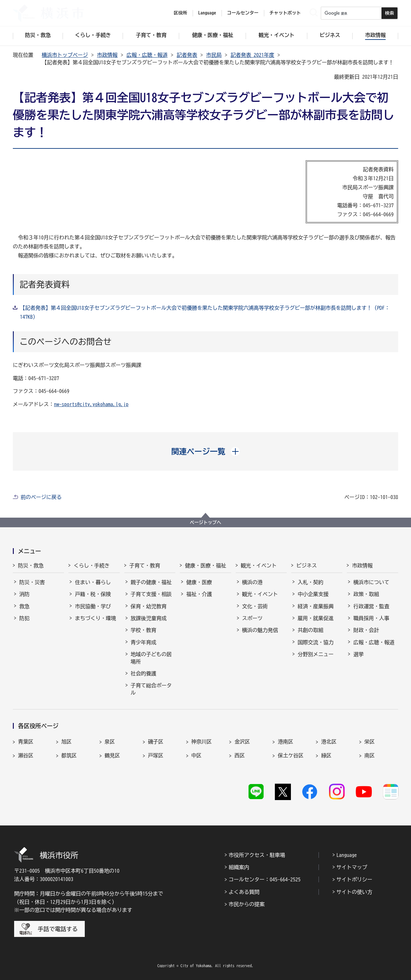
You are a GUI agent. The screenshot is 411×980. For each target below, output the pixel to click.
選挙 (358, 654)
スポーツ (252, 618)
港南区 (285, 742)
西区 (240, 755)
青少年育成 (144, 642)
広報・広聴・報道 (147, 55)
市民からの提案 (247, 904)
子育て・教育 (145, 566)
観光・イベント (259, 566)
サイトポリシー (354, 879)
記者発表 (187, 55)
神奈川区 (202, 742)
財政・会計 (366, 630)
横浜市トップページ (65, 55)
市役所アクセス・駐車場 (257, 855)
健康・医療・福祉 (205, 566)
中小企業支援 (313, 594)
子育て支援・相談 (151, 594)
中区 (197, 755)
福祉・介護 (199, 594)
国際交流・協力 (316, 642)
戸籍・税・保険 (93, 594)
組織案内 (239, 867)
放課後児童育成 (149, 618)
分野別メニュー (316, 654)
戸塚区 (156, 755)
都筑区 (69, 755)
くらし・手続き (92, 566)
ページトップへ (205, 522)
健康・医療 (199, 582)
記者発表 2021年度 (252, 55)
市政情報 (107, 55)
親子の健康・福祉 (151, 582)
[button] (206, 451)
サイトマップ (352, 867)
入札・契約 (310, 582)
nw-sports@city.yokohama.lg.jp (91, 404)
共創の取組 (310, 630)
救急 (24, 606)
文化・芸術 (255, 606)
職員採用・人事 (371, 618)
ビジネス (307, 566)
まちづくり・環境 (95, 618)
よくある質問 (244, 892)
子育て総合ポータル (151, 689)
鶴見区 (112, 755)
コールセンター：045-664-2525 (265, 879)
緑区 (326, 755)
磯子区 (156, 742)
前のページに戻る (41, 497)
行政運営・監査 (371, 606)
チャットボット (285, 13)
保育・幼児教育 (149, 606)
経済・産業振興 (316, 606)
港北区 (329, 742)
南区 (370, 755)
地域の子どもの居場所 (151, 658)
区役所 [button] (180, 13)
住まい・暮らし (93, 582)
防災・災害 (32, 582)
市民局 (214, 55)
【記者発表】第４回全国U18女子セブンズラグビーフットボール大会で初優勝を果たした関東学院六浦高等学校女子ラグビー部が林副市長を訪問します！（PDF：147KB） (205, 312)
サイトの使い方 (354, 892)
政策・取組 (366, 594)
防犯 (24, 618)
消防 (24, 594)
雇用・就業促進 (316, 618)
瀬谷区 (26, 755)
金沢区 (242, 742)
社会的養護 (144, 673)
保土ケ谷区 (291, 755)
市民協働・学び (93, 606)
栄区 (370, 742)
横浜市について (371, 582)
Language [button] (207, 13)
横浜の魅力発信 (260, 630)
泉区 (110, 742)
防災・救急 (31, 566)
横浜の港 (252, 582)
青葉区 (26, 742)
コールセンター (243, 13)
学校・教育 (144, 630)
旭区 (66, 742)
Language (347, 855)
